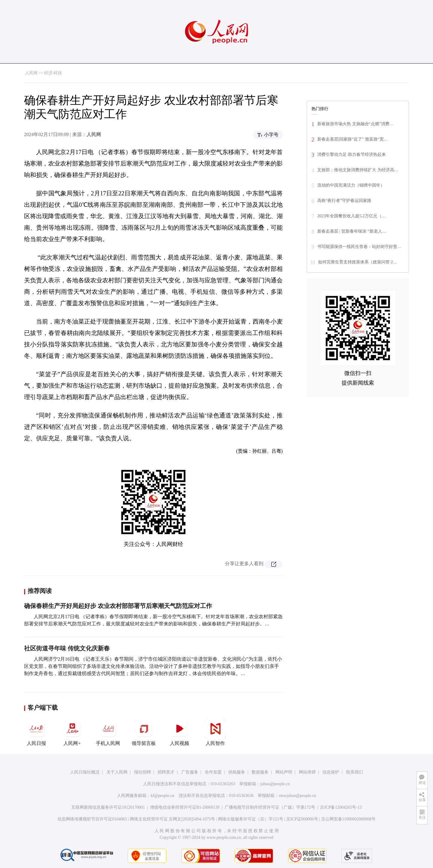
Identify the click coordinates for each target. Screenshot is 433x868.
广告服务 (190, 772)
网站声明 (284, 772)
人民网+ (72, 732)
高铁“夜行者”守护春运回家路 (344, 201)
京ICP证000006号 (302, 819)
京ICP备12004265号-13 (341, 807)
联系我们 (355, 772)
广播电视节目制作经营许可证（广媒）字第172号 (270, 807)
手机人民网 (108, 732)
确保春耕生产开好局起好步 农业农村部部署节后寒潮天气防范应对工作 (118, 606)
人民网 (31, 73)
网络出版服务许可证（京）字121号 (251, 819)
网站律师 (307, 772)
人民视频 (180, 732)
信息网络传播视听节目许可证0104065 (92, 819)
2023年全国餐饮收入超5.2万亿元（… (352, 216)
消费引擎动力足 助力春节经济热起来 (352, 155)
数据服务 (260, 772)
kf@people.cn (163, 796)
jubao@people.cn (275, 784)
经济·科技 (53, 73)
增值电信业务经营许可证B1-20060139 (185, 807)
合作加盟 (213, 772)
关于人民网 (117, 772)
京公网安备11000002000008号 (348, 819)
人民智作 (215, 732)
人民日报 (36, 732)
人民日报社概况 (85, 772)
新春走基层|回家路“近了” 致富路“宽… (353, 139)
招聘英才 (166, 772)
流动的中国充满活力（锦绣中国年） (351, 185)
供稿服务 (237, 772)
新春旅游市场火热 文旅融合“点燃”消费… (355, 124)
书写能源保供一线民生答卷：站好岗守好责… (359, 247)
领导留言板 (144, 732)
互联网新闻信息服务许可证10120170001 (108, 807)
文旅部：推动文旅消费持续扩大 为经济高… (358, 170)
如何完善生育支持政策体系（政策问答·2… (358, 262)
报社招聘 (143, 772)
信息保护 (331, 772)
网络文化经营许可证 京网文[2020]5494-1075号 (173, 819)
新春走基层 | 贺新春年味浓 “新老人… (352, 231)
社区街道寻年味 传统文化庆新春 (67, 648)
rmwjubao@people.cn (297, 796)
